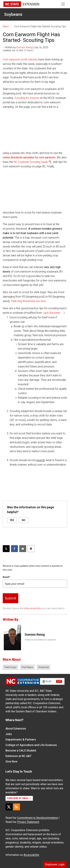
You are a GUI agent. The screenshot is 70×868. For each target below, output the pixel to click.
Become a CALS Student (21, 751)
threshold (44, 667)
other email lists (33, 608)
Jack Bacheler (52, 313)
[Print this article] (31, 549)
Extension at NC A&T (18, 756)
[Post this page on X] (6, 549)
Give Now (11, 762)
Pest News (27, 667)
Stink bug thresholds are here (28, 301)
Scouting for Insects (27, 98)
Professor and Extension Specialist (40, 640)
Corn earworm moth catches (20, 59)
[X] (9, 807)
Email (7, 577)
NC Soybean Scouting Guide (31, 162)
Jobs (9, 734)
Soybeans (13, 14)
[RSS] (17, 807)
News (6, 26)
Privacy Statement (28, 822)
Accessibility (31, 855)
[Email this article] (23, 549)
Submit (10, 598)
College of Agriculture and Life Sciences (31, 745)
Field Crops (10, 667)
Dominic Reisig (24, 47)
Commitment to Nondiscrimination (38, 818)
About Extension (16, 729)
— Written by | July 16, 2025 (25, 47)
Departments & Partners (21, 740)
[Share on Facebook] (14, 549)
